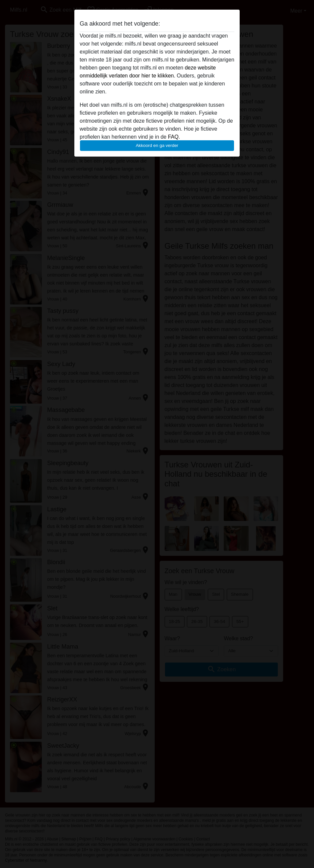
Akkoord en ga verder (157, 145)
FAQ (173, 137)
